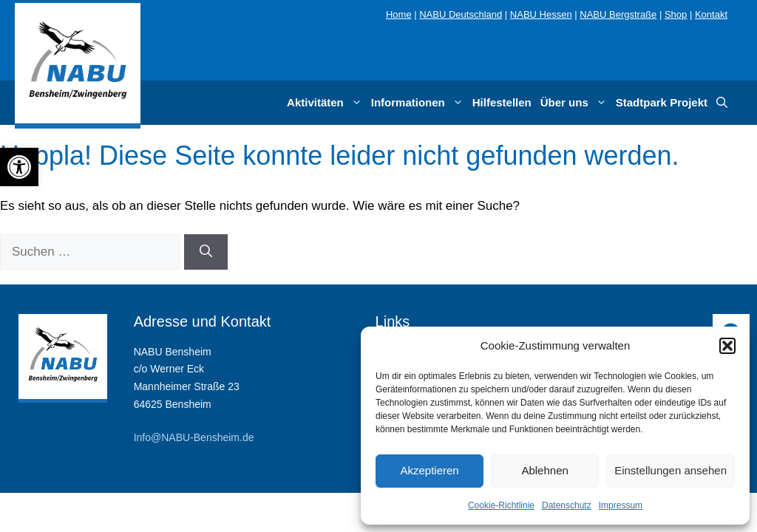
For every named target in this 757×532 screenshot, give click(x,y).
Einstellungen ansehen (671, 470)
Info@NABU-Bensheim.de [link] (194, 437)
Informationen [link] (420, 103)
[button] (727, 346)
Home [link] (399, 14)
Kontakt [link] (711, 14)
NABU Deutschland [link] (461, 14)
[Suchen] (206, 252)
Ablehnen (544, 470)
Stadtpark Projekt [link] (662, 102)
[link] (19, 167)
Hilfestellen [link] (502, 102)
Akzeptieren (429, 470)
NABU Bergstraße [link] (618, 14)
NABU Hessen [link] (541, 14)
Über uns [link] (576, 103)
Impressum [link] (621, 505)
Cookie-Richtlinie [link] (501, 505)
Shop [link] (676, 14)
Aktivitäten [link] (327, 103)
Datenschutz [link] (567, 505)
